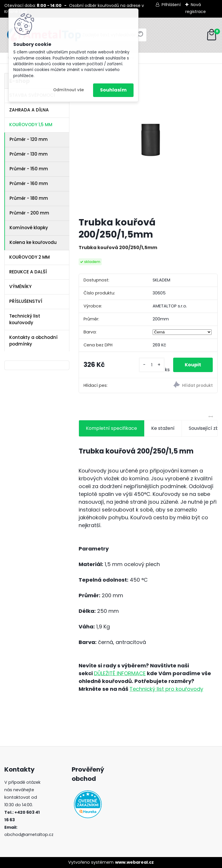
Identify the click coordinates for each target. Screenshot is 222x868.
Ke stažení (163, 428)
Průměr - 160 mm (29, 183)
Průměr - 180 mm (29, 198)
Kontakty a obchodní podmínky (33, 341)
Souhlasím (113, 90)
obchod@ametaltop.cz (29, 835)
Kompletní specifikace (111, 428)
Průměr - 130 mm (29, 154)
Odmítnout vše (69, 90)
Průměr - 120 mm (29, 139)
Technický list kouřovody (25, 319)
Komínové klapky (29, 228)
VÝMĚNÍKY (20, 286)
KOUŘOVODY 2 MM (29, 257)
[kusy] (152, 365)
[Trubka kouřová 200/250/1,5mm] (148, 142)
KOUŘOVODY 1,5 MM (31, 125)
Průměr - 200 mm (29, 213)
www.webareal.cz (134, 862)
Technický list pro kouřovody (166, 689)
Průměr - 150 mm (29, 169)
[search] (140, 37)
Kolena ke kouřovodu (33, 242)
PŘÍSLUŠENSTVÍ (26, 301)
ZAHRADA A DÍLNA (29, 110)
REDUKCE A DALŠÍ (28, 272)
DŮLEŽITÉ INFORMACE (120, 673)
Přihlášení (171, 5)
